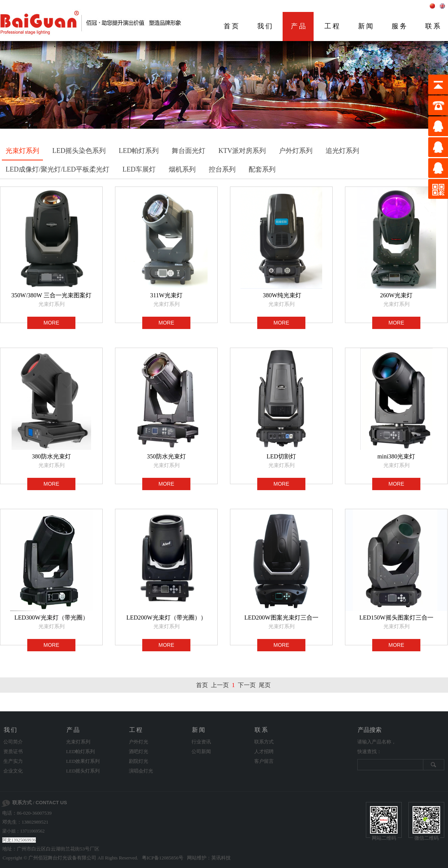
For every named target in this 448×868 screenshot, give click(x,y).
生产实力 (13, 761)
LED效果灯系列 (83, 761)
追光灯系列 (342, 151)
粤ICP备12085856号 (163, 858)
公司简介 (13, 742)
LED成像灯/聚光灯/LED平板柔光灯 (57, 169)
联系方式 (264, 742)
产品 (299, 26)
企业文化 (13, 771)
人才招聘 (264, 751)
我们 (265, 26)
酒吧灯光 (139, 751)
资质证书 (13, 751)
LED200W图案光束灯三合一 (281, 618)
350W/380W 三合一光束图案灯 (51, 295)
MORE (52, 323)
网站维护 (197, 858)
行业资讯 (201, 742)
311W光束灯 (166, 295)
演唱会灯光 (141, 771)
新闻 (366, 26)
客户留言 (264, 761)
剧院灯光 (139, 761)
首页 (232, 26)
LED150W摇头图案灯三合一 (396, 618)
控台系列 (222, 169)
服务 (400, 26)
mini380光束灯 (396, 456)
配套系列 (262, 169)
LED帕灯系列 (139, 151)
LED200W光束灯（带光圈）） (166, 618)
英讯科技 (221, 858)
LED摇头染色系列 (79, 151)
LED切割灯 (281, 456)
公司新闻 (201, 751)
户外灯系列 (296, 151)
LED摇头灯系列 (83, 771)
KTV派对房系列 (242, 151)
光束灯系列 (22, 151)
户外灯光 (139, 742)
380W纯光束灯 (281, 295)
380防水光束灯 (52, 456)
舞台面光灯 (189, 151)
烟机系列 (182, 169)
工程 (333, 26)
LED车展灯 (139, 169)
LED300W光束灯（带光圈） (51, 618)
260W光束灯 (396, 295)
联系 (262, 730)
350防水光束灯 (167, 456)
